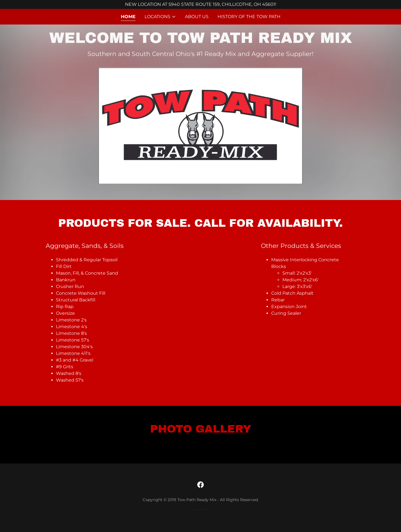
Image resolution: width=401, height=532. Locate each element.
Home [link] (128, 17)
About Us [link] (197, 17)
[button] (160, 17)
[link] (200, 485)
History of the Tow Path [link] (249, 17)
